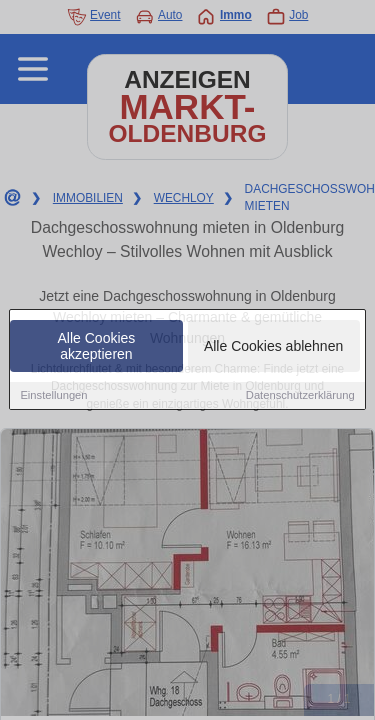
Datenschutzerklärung (300, 396)
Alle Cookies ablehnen (273, 347)
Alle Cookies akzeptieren (97, 347)
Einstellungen (53, 396)
